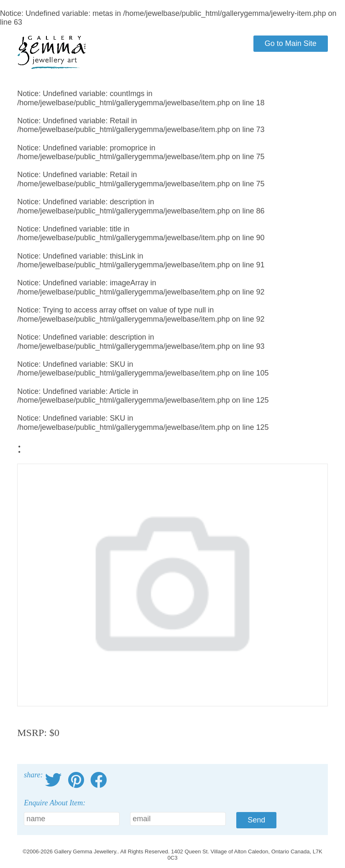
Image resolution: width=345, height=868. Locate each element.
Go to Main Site (291, 43)
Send (256, 820)
